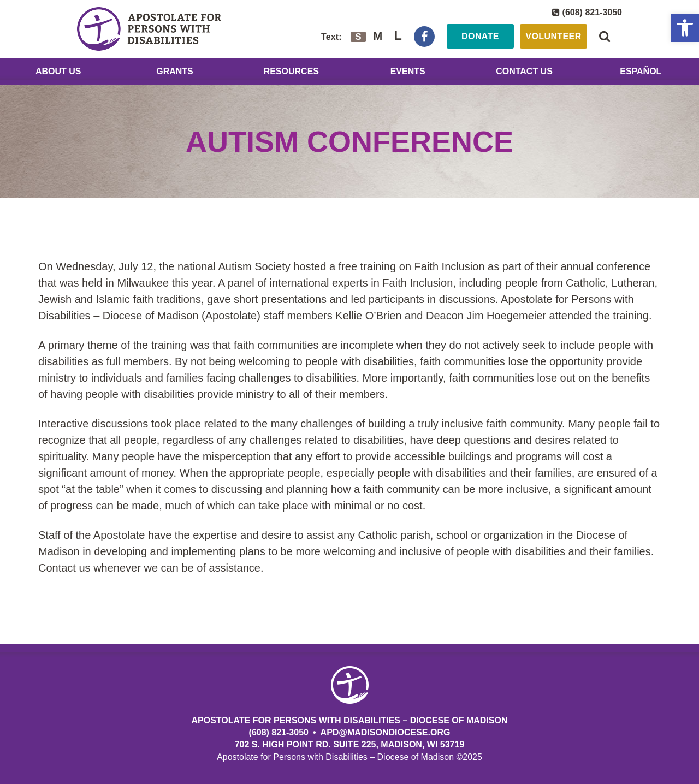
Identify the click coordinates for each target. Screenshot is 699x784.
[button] (685, 28)
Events (408, 71)
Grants (175, 71)
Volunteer (553, 36)
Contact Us (524, 71)
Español (641, 71)
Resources (291, 71)
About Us (58, 71)
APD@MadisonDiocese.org (386, 732)
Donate (480, 36)
